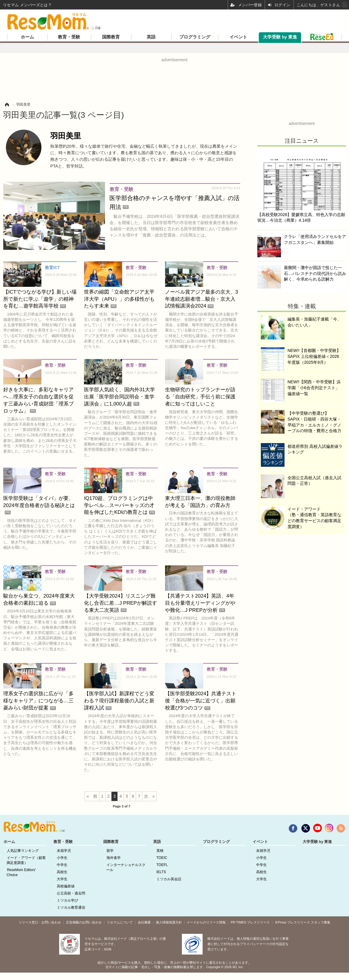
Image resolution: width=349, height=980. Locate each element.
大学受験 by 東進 (280, 37)
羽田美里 (66, 136)
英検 (160, 851)
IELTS (161, 872)
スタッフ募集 (321, 922)
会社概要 (144, 922)
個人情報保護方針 (169, 922)
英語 (151, 37)
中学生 (62, 865)
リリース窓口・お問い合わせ (40, 922)
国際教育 (111, 37)
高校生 (62, 872)
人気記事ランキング (23, 851)
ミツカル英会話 (169, 879)
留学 (110, 851)
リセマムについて (120, 922)
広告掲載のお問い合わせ (84, 922)
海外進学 (114, 858)
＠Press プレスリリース (292, 922)
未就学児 (64, 851)
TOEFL (162, 865)
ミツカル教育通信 (71, 907)
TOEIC (162, 858)
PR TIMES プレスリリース (250, 922)
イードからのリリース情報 (206, 922)
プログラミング (195, 37)
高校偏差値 (66, 886)
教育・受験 (69, 37)
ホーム (27, 37)
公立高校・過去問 (71, 893)
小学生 (62, 858)
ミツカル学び (67, 900)
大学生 (62, 879)
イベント (238, 37)
